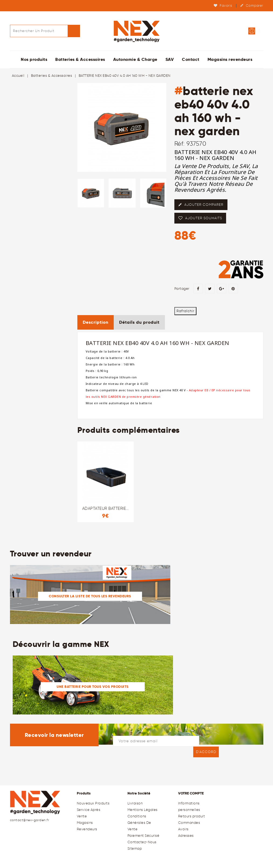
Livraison (135, 803)
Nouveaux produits (93, 803)
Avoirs (183, 829)
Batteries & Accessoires (80, 59)
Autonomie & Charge (135, 59)
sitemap (135, 848)
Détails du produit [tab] (139, 322)
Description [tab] (96, 322)
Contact (191, 59)
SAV (170, 59)
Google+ (222, 289)
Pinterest (233, 289)
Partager (198, 289)
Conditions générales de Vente (139, 823)
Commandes (189, 823)
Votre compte (191, 793)
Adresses (186, 836)
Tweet (210, 289)
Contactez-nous (142, 842)
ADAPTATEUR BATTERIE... (106, 508)
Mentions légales (143, 810)
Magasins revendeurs (230, 59)
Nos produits (34, 59)
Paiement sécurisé (144, 836)
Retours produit (192, 816)
